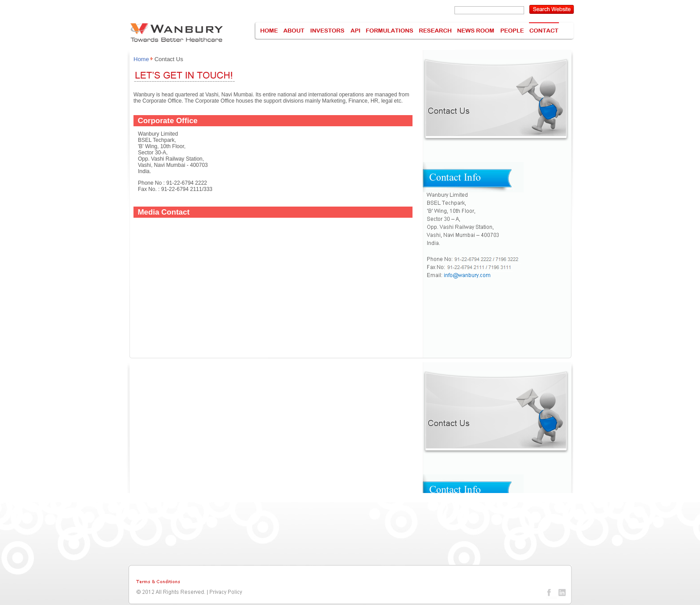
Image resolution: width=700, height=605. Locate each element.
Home (141, 59)
